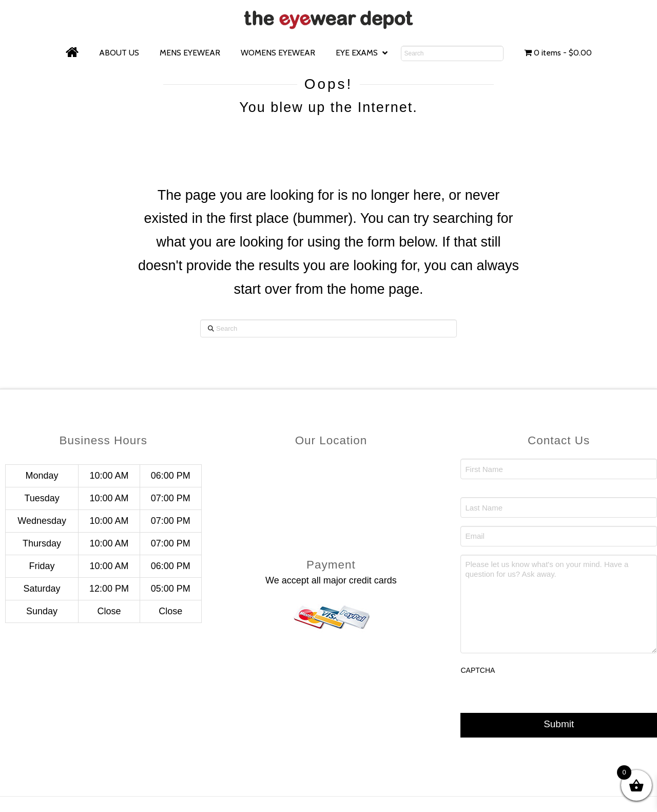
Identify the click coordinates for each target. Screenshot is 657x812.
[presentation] (538, 704)
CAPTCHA (478, 670)
